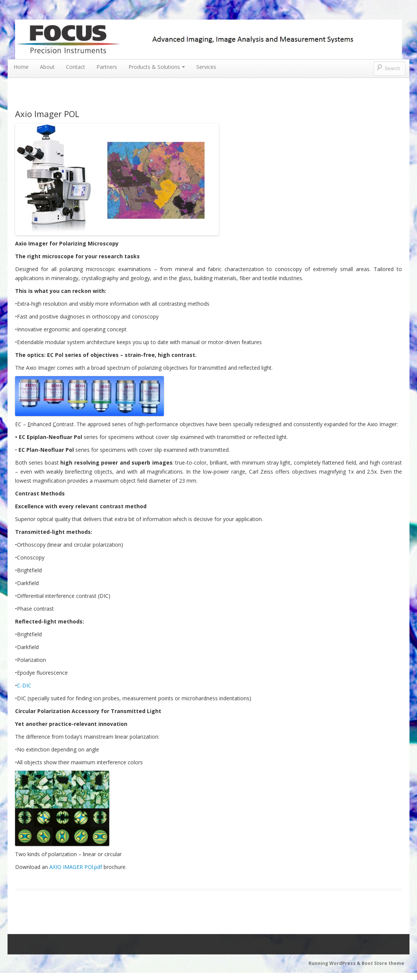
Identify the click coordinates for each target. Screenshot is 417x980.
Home (21, 67)
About (47, 67)
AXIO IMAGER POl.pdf (76, 867)
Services (206, 67)
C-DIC (24, 685)
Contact (76, 67)
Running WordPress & (335, 963)
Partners (107, 67)
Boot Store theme (383, 963)
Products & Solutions (157, 67)
